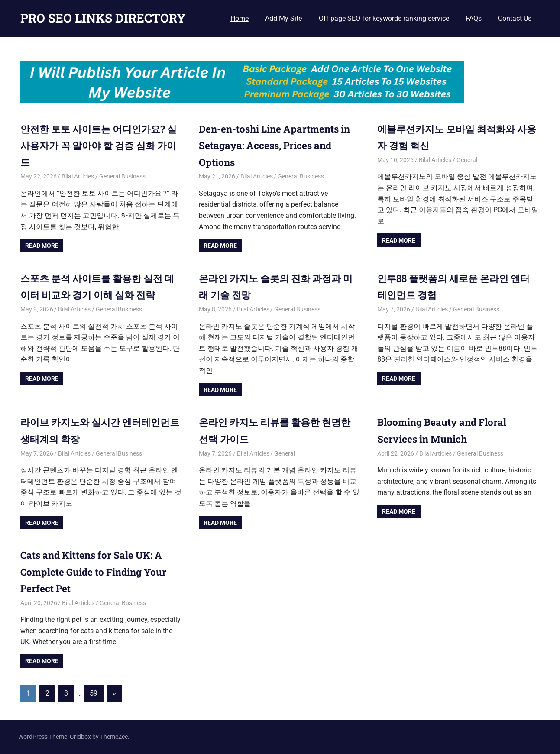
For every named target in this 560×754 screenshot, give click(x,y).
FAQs (474, 18)
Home (240, 18)
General (467, 160)
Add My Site (283, 18)
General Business (122, 176)
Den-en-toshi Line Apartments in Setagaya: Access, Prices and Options (277, 145)
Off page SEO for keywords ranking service (384, 18)
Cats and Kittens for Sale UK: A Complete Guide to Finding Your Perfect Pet (100, 571)
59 (94, 693)
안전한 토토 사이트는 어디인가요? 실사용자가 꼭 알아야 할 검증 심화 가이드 (100, 145)
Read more (42, 246)
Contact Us (515, 18)
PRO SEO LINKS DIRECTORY (103, 18)
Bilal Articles (78, 176)
